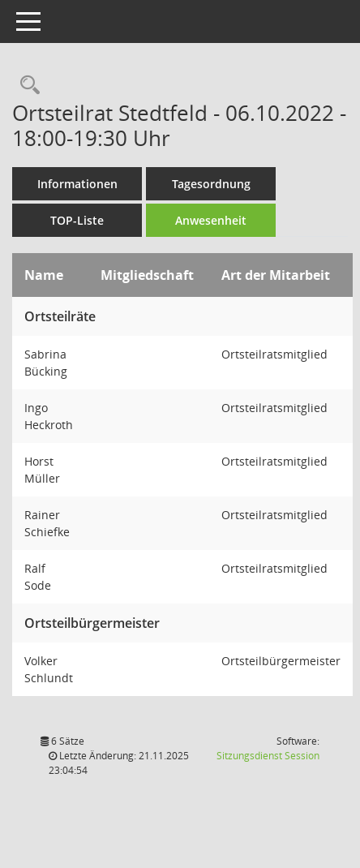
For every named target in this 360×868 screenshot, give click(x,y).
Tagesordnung (211, 184)
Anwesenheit (211, 220)
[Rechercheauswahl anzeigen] (26, 86)
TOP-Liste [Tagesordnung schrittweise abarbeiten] (77, 220)
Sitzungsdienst (268, 756)
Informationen (77, 184)
